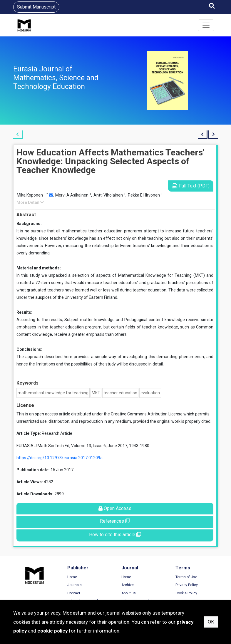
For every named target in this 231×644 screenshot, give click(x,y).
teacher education (120, 393)
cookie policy (52, 631)
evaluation (150, 393)
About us (129, 593)
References (115, 521)
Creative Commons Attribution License (147, 414)
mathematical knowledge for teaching (53, 393)
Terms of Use (186, 577)
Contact (74, 593)
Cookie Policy (186, 593)
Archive (128, 585)
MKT (96, 393)
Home (72, 577)
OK (211, 622)
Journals (75, 585)
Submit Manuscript (36, 7)
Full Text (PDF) (191, 186)
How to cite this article (115, 535)
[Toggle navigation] (206, 25)
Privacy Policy (187, 585)
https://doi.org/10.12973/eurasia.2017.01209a (60, 458)
